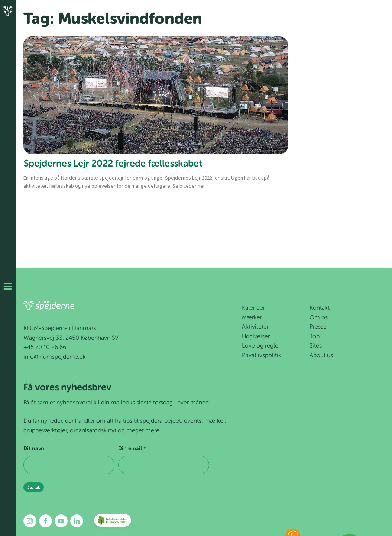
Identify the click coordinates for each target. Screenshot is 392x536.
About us (321, 356)
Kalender (253, 308)
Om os (319, 318)
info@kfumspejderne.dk (55, 357)
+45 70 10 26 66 (45, 348)
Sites (316, 346)
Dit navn (34, 449)
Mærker (252, 318)
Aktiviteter (255, 327)
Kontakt (320, 308)
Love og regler (261, 346)
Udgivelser (256, 337)
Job (315, 337)
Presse (318, 327)
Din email (132, 449)
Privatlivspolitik (262, 356)
